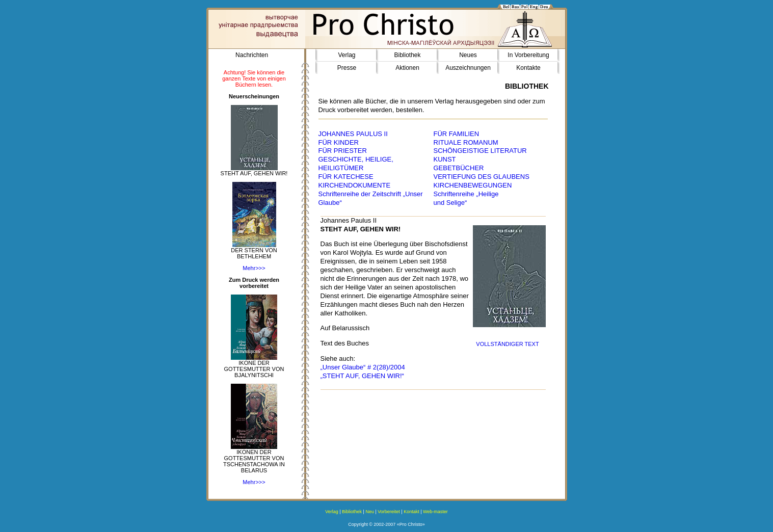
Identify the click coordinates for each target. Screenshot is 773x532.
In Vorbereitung (528, 55)
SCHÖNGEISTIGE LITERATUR (480, 151)
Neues (468, 55)
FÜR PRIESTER (343, 151)
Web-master (435, 512)
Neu (370, 512)
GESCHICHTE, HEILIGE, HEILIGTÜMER (356, 164)
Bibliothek (407, 55)
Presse (347, 68)
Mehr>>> (254, 268)
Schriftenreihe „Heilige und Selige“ (466, 198)
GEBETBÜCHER (459, 168)
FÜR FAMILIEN (457, 134)
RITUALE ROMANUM (466, 142)
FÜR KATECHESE (346, 177)
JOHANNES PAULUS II (353, 134)
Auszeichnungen (468, 68)
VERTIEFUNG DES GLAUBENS (482, 177)
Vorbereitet (389, 512)
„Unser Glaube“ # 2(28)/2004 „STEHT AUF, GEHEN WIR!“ (363, 371)
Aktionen (407, 68)
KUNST (445, 159)
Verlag (346, 55)
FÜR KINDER (339, 142)
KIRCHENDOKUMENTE (355, 185)
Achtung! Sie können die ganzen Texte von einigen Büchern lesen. (254, 78)
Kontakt (411, 512)
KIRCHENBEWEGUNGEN (473, 185)
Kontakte (528, 68)
